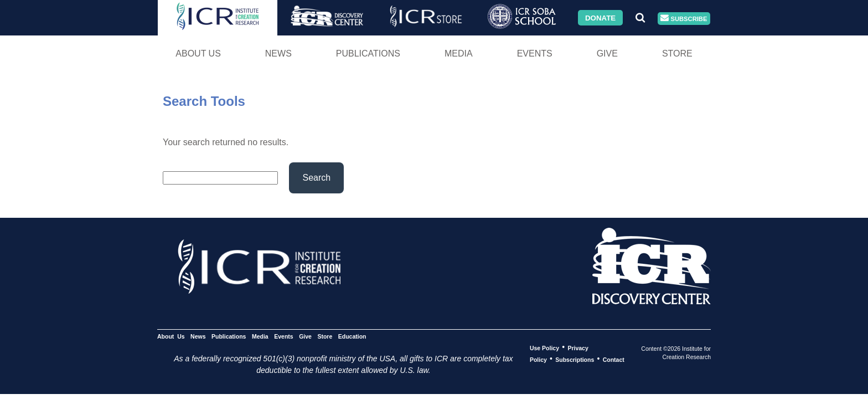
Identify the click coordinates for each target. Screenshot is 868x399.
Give (607, 53)
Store (677, 53)
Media (459, 53)
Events (535, 53)
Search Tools (204, 101)
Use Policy (544, 347)
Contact (614, 359)
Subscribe (684, 19)
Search (316, 178)
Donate (600, 17)
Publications (368, 53)
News (278, 53)
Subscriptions (575, 359)
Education (352, 336)
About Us (198, 53)
